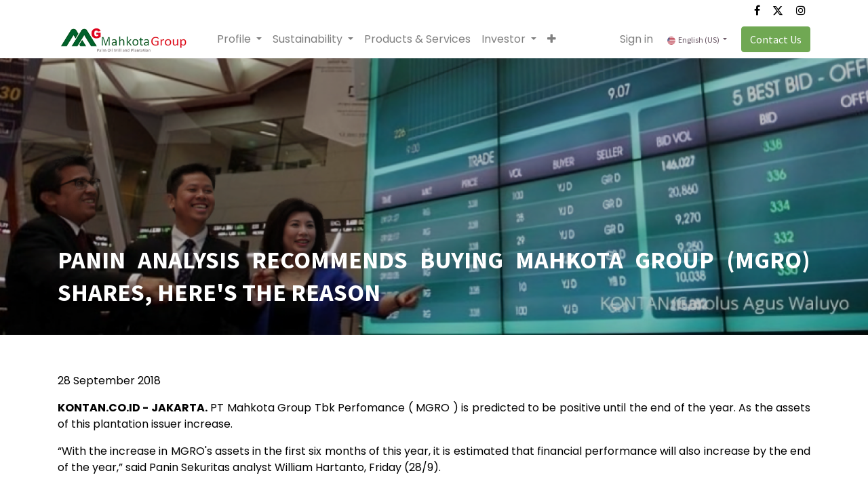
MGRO (433, 408)
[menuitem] (417, 39)
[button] (552, 39)
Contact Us (776, 39)
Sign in (636, 39)
